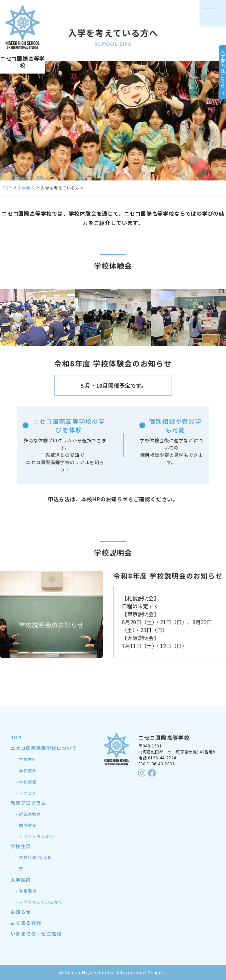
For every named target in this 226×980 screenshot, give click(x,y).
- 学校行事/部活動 (34, 857)
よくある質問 (26, 923)
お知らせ (21, 912)
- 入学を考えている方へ (39, 902)
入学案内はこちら (215, 72)
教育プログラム (29, 803)
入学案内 (21, 880)
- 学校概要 (26, 770)
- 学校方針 (26, 759)
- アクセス (26, 793)
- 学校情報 (26, 782)
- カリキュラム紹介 (35, 836)
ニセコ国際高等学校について (44, 748)
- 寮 (20, 869)
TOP (16, 737)
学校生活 (21, 846)
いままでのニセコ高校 (36, 934)
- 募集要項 (26, 891)
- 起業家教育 (28, 814)
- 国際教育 (26, 825)
